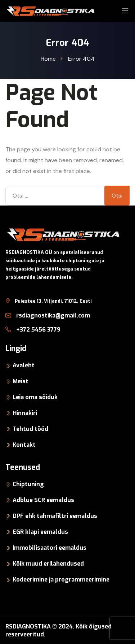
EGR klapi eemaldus (40, 532)
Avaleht (24, 365)
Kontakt (24, 445)
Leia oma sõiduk (35, 397)
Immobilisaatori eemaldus (49, 548)
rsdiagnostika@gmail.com (48, 315)
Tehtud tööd (30, 429)
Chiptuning (28, 484)
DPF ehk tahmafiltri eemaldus (55, 516)
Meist (21, 381)
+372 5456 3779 (33, 330)
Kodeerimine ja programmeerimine (61, 580)
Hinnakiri (25, 413)
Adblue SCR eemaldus (43, 500)
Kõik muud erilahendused (48, 564)
